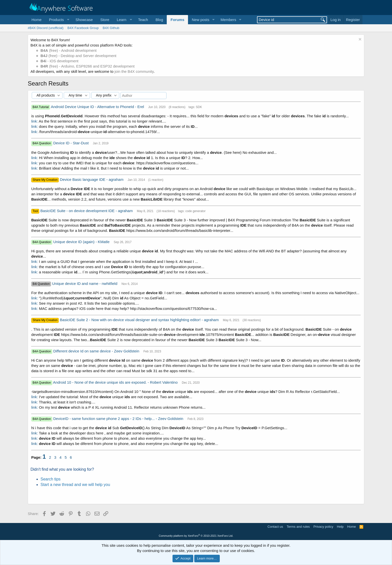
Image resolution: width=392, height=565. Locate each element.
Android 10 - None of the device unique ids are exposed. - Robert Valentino (116, 382)
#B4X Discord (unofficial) (46, 28)
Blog (159, 20)
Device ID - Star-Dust (71, 143)
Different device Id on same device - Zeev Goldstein (97, 351)
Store (105, 20)
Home (36, 20)
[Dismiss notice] (359, 40)
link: (35, 121)
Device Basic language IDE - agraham (92, 179)
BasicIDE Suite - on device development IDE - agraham (87, 211)
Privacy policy (323, 527)
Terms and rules (298, 527)
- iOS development (59, 61)
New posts (200, 20)
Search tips (50, 479)
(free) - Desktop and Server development (78, 56)
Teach (143, 20)
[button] (58, 20)
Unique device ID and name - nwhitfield (85, 284)
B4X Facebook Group (83, 28)
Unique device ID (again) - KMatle (82, 242)
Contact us (275, 527)
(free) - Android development (68, 50)
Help (340, 527)
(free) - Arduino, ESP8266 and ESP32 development (87, 66)
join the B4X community (134, 71)
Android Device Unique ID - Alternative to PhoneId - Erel (98, 107)
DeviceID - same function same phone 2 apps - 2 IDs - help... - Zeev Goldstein (119, 419)
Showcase (84, 20)
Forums (177, 20)
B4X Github (111, 28)
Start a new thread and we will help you (75, 485)
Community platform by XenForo (196, 536)
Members (228, 20)
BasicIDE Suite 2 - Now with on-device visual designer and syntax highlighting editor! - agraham (140, 320)
